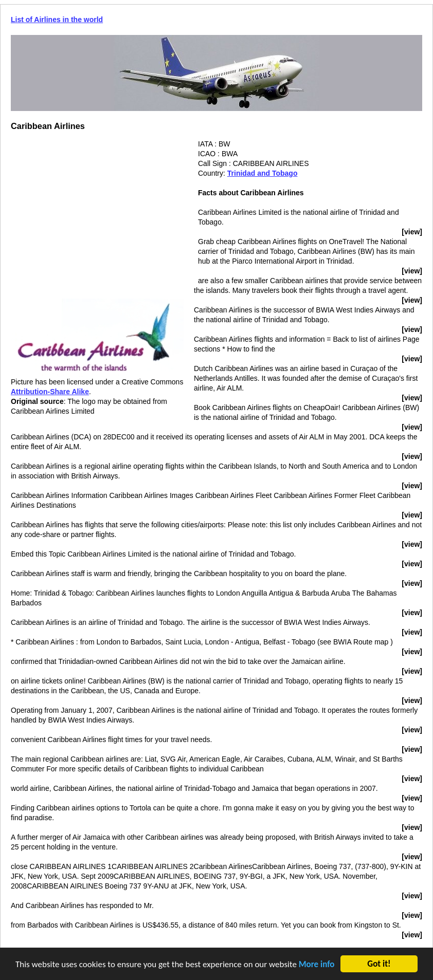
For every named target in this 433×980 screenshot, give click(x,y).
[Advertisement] (97, 211)
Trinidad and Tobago (263, 173)
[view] (412, 232)
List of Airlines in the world (57, 20)
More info (317, 964)
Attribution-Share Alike (50, 392)
